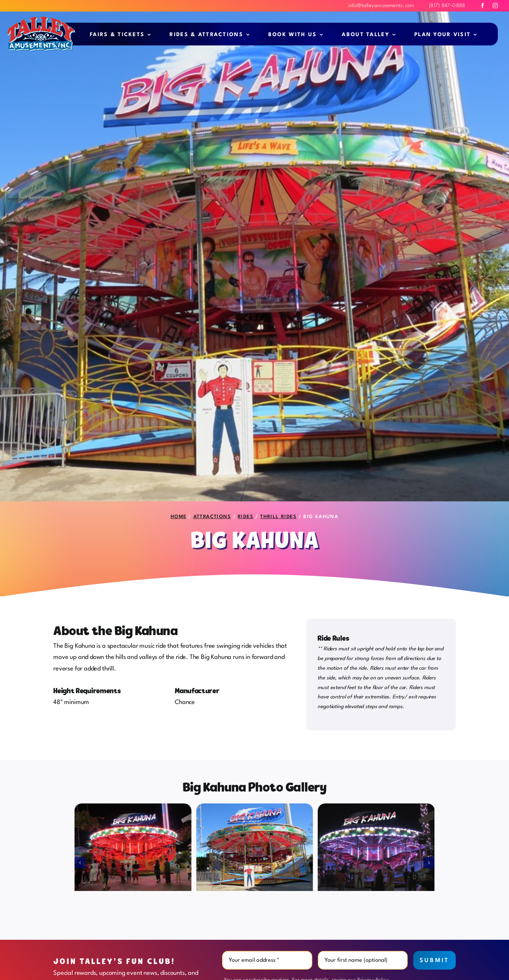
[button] (80, 863)
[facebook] (483, 6)
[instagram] (495, 6)
